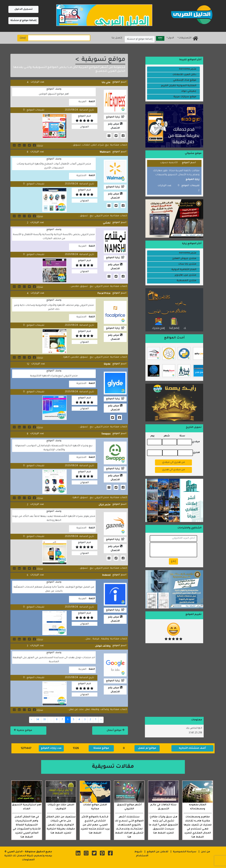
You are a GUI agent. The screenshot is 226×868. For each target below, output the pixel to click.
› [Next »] (32, 720)
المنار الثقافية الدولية (184, 270)
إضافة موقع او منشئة (23, 21)
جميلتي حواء (189, 91)
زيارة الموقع (113, 117)
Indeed (106, 575)
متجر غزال (105, 505)
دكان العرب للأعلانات (184, 75)
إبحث (23, 38)
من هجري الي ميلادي (174, 462)
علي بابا (106, 83)
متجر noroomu (188, 69)
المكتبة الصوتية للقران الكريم (179, 86)
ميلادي (196, 442)
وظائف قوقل (103, 646)
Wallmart (105, 152)
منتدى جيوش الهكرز (184, 259)
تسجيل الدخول (24, 9)
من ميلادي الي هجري (174, 470)
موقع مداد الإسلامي (185, 80)
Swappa (106, 434)
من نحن (206, 852)
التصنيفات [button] (185, 38)
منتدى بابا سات (187, 264)
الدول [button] (171, 38)
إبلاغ (173, 561)
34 (38, 720)
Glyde (107, 364)
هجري (196, 453)
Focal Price (104, 294)
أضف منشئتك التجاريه (192, 748)
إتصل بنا (117, 38)
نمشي (107, 223)
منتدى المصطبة (186, 281)
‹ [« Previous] (101, 720)
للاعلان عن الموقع (158, 852)
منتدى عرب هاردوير (186, 275)
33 (44, 720)
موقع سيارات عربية (185, 97)
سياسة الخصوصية (185, 852)
